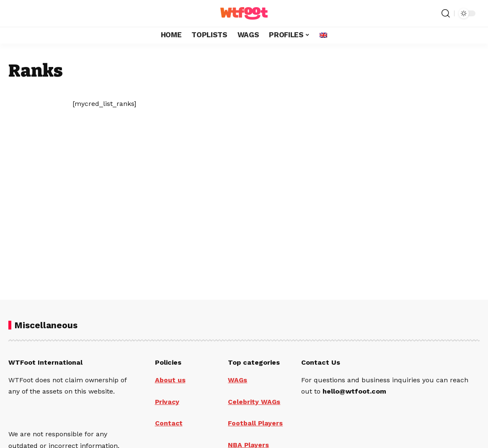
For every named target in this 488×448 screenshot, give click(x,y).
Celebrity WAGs (254, 401)
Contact (169, 423)
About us (170, 380)
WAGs (238, 380)
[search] (446, 13)
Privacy (168, 401)
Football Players (256, 423)
